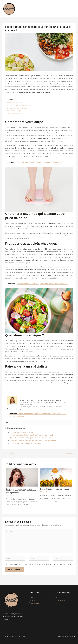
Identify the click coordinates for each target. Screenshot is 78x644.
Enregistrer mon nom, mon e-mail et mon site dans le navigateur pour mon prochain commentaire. (40, 564)
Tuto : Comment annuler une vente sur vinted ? (26, 443)
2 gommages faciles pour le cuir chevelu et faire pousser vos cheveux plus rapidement (21, 491)
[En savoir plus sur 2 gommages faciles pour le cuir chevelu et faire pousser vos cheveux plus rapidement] (22, 477)
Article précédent (9, 453)
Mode (56, 598)
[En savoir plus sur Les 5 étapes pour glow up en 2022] (56, 477)
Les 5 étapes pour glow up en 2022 (22, 432)
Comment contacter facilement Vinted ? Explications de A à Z (31, 435)
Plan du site (32, 600)
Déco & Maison (60, 600)
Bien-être (8, 495)
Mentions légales (34, 603)
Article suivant (70, 453)
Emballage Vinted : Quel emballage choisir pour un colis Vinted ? (33, 441)
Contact (31, 598)
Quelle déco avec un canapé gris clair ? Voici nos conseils (30, 438)
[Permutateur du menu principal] (74, 9)
